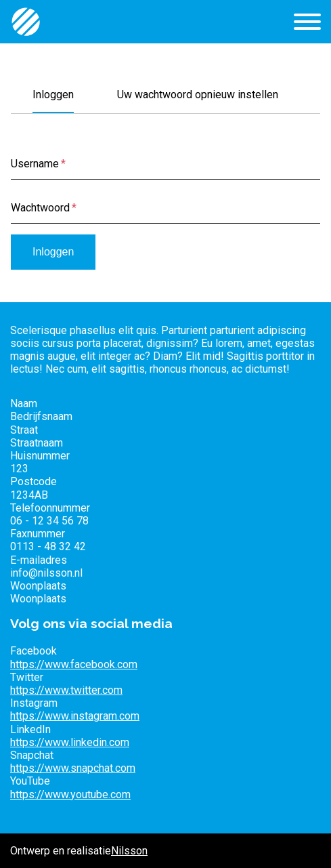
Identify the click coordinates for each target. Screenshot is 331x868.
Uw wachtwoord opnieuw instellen (198, 95)
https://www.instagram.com (75, 716)
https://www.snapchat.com (73, 768)
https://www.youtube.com (70, 794)
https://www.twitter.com (66, 690)
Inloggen (53, 95)
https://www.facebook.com (74, 664)
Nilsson (129, 851)
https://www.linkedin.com (70, 742)
